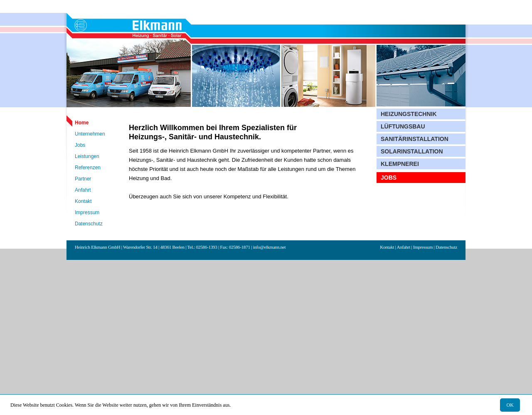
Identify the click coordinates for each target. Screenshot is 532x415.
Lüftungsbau (403, 126)
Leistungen (87, 156)
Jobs (80, 145)
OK (510, 405)
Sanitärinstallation (415, 139)
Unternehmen (90, 134)
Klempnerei (400, 164)
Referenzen (88, 168)
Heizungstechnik (409, 114)
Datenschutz (89, 224)
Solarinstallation (412, 151)
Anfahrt (83, 190)
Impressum (87, 212)
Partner (83, 179)
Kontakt (83, 201)
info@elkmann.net (270, 247)
